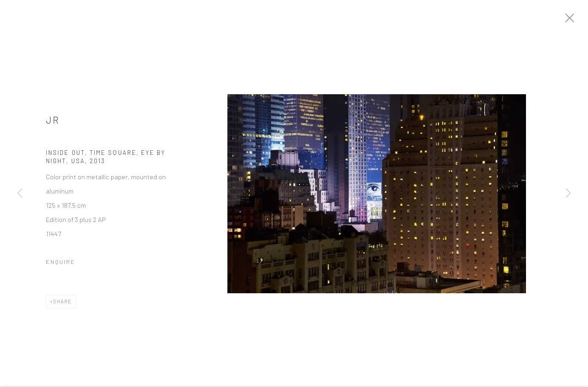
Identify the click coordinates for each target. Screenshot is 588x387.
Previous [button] (20, 193)
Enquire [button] (61, 264)
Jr (53, 122)
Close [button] (571, 21)
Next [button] (568, 193)
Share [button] (63, 304)
